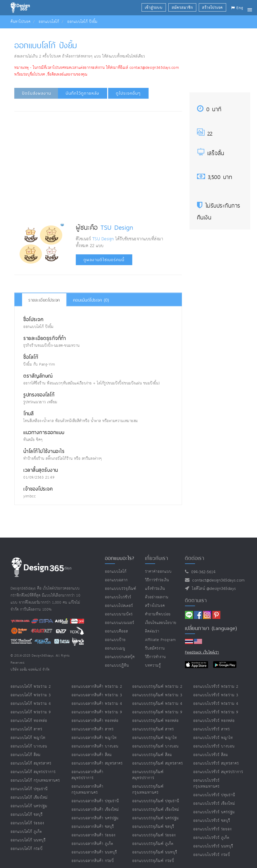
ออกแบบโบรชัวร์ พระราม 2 (216, 687)
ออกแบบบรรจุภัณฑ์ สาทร (153, 729)
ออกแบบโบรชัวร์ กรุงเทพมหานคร (206, 784)
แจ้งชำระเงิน (155, 589)
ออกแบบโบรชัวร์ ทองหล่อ (214, 721)
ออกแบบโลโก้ (49, 22)
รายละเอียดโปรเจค (44, 300)
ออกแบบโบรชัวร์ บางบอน (214, 746)
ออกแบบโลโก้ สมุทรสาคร (31, 763)
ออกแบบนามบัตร (119, 614)
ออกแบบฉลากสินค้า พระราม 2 (97, 687)
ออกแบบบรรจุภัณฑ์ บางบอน (155, 746)
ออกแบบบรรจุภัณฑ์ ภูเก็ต (153, 844)
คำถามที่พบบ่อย (158, 614)
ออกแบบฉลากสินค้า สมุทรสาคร (97, 763)
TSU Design (117, 227)
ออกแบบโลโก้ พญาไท (28, 738)
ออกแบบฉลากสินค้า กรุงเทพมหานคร (87, 790)
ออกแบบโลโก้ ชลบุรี (27, 815)
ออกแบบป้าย (115, 640)
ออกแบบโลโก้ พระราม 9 (31, 712)
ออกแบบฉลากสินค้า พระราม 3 (97, 695)
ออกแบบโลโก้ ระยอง (27, 823)
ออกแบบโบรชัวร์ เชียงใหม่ (214, 804)
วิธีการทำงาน (155, 657)
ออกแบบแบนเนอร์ (120, 623)
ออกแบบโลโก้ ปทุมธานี (29, 789)
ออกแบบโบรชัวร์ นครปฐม (214, 812)
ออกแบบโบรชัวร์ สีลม (211, 755)
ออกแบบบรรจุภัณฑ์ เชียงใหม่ (156, 810)
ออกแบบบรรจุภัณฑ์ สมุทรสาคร (158, 763)
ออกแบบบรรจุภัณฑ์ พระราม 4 (157, 704)
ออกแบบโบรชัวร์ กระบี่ (212, 855)
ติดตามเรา (196, 600)
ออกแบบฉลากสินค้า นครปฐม (95, 818)
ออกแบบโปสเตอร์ (119, 606)
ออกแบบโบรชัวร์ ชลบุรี (212, 821)
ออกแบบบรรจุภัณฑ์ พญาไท (155, 738)
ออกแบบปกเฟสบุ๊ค (120, 657)
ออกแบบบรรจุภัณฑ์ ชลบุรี (153, 827)
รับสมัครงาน (155, 648)
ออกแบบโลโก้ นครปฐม (29, 806)
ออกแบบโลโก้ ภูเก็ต (26, 832)
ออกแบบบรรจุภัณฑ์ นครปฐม (156, 818)
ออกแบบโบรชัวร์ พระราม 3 (216, 695)
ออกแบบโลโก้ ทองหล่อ (29, 721)
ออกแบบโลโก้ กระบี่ (27, 849)
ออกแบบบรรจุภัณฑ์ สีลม (152, 755)
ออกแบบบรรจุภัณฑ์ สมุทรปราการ (148, 775)
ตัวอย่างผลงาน (157, 597)
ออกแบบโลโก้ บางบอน (29, 746)
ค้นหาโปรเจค (20, 22)
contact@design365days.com (217, 580)
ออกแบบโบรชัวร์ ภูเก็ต (211, 838)
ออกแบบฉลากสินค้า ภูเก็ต (92, 844)
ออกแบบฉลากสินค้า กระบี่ (93, 861)
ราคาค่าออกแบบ (158, 572)
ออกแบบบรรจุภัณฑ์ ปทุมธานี (156, 801)
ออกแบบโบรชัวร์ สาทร (212, 729)
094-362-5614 (202, 572)
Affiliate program (160, 640)
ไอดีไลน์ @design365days (213, 589)
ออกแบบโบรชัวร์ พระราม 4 (216, 704)
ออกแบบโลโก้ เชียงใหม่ (29, 798)
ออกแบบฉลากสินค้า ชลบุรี (93, 827)
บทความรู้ (153, 666)
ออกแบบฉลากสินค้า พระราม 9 (97, 712)
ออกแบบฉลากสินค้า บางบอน (95, 746)
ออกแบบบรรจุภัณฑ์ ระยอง (154, 835)
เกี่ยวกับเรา (157, 558)
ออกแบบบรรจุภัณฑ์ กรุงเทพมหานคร (148, 790)
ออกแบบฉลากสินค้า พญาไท (94, 738)
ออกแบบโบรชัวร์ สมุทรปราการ (218, 772)
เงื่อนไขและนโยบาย (161, 623)
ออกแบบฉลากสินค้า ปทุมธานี (95, 801)
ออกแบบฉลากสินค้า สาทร (93, 729)
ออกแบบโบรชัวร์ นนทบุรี (213, 846)
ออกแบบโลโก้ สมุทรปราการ (33, 772)
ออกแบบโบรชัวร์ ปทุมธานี (214, 795)
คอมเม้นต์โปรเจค (91, 300)
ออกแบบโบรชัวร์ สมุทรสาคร (216, 763)
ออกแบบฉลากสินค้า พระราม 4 (97, 704)
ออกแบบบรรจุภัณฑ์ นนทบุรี (155, 852)
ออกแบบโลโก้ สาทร (26, 729)
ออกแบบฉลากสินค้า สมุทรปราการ (87, 775)
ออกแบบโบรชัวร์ (118, 597)
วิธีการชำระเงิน (157, 580)
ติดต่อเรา (152, 631)
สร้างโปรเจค (155, 606)
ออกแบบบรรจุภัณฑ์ (121, 589)
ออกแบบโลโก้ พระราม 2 (31, 687)
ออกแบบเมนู (115, 648)
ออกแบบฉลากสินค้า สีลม (92, 755)
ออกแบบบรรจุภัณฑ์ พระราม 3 (157, 695)
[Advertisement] (107, 130)
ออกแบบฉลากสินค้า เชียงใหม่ (95, 810)
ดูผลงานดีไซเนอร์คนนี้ (104, 260)
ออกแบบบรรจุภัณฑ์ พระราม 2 (157, 687)
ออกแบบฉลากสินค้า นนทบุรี (94, 852)
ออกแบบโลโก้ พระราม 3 (31, 695)
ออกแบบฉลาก (116, 580)
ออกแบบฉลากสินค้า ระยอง (93, 835)
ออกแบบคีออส (116, 631)
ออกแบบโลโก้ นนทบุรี (28, 840)
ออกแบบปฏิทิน (117, 666)
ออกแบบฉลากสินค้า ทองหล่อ (95, 721)
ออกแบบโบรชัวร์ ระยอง (212, 829)
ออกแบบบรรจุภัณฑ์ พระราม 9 (157, 712)
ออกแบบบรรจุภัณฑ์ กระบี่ (153, 861)
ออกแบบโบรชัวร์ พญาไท (213, 738)
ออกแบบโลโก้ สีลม (26, 755)
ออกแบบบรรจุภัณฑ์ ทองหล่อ (155, 721)
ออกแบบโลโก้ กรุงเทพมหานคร (35, 780)
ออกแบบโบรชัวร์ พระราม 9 (216, 712)
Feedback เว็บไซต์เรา (202, 652)
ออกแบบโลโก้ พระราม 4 (31, 704)
